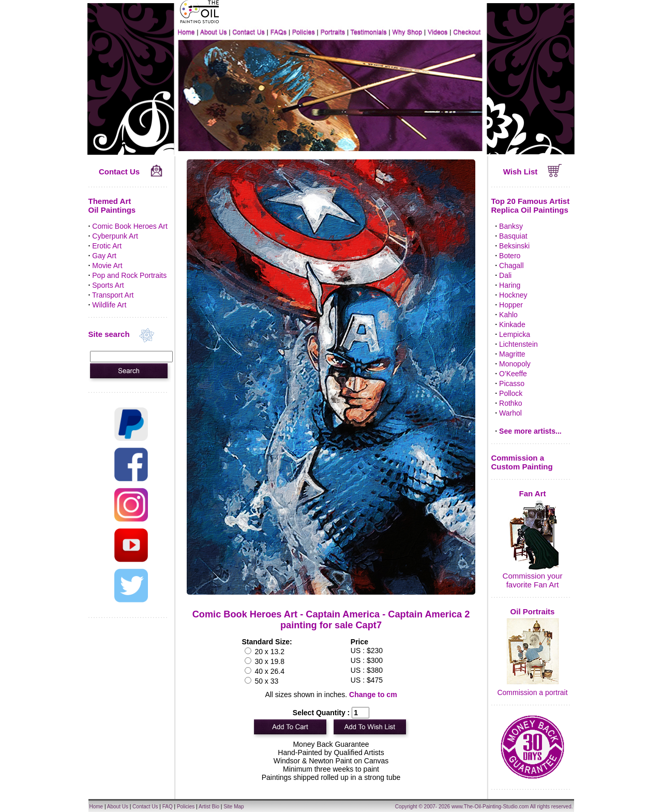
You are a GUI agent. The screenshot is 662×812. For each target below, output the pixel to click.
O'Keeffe (513, 374)
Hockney (513, 295)
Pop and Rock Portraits (129, 275)
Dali (505, 275)
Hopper (511, 305)
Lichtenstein (518, 344)
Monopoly (515, 364)
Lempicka (515, 334)
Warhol (510, 413)
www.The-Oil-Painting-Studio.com (490, 807)
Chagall (511, 265)
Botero (510, 256)
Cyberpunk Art (115, 236)
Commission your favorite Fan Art (533, 580)
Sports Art (108, 285)
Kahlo (508, 315)
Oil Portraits (533, 611)
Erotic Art (107, 246)
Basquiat (513, 236)
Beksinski (514, 246)
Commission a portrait (532, 692)
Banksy (511, 226)
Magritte (512, 354)
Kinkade (512, 324)
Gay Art (104, 256)
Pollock (511, 393)
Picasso (512, 383)
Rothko (510, 403)
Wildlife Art (109, 305)
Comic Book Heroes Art (130, 226)
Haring (510, 285)
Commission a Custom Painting (522, 462)
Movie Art (107, 265)
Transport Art (113, 295)
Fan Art (533, 493)
